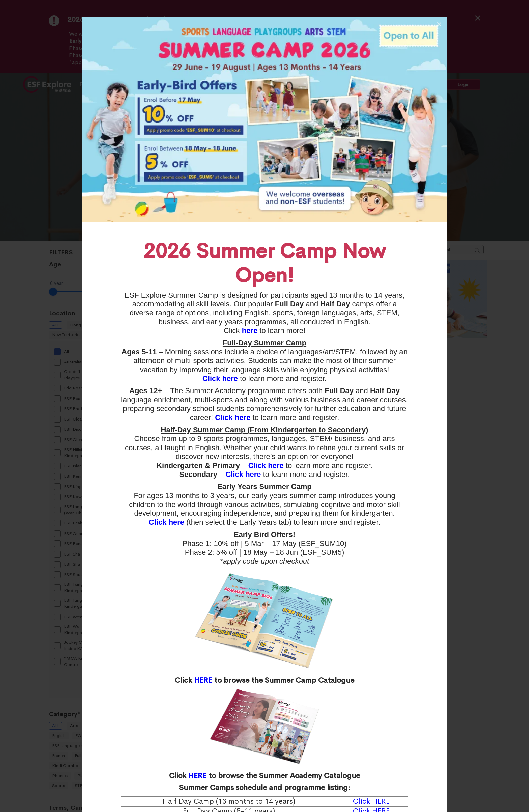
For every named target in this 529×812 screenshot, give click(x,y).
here (250, 331)
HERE (203, 680)
